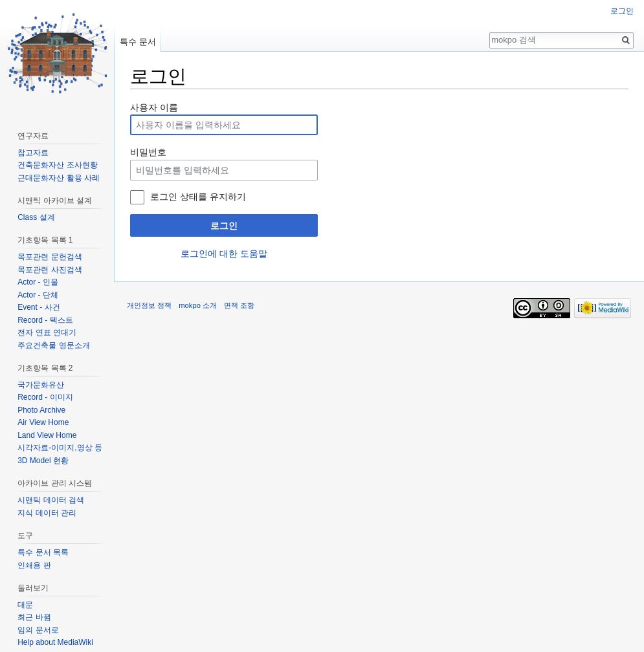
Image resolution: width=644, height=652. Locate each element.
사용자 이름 (154, 107)
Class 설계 (36, 217)
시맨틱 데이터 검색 (51, 500)
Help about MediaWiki (55, 642)
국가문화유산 (41, 385)
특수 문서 (138, 42)
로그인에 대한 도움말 (224, 254)
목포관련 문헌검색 (50, 257)
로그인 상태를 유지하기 (198, 197)
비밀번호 (148, 152)
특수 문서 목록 (43, 552)
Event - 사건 (39, 307)
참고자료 (33, 153)
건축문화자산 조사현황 (57, 165)
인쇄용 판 (34, 565)
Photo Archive (41, 410)
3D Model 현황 (43, 461)
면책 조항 (239, 305)
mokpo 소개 (198, 305)
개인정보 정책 (149, 305)
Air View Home (43, 422)
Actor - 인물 (38, 282)
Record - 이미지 (45, 397)
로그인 (224, 226)
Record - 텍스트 (45, 320)
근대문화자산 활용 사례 (59, 178)
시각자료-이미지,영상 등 (60, 448)
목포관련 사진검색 (50, 270)
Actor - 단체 (38, 295)
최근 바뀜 (34, 617)
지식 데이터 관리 (47, 513)
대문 (25, 605)
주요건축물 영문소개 (53, 345)
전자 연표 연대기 (47, 332)
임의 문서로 (38, 630)
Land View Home (47, 435)
